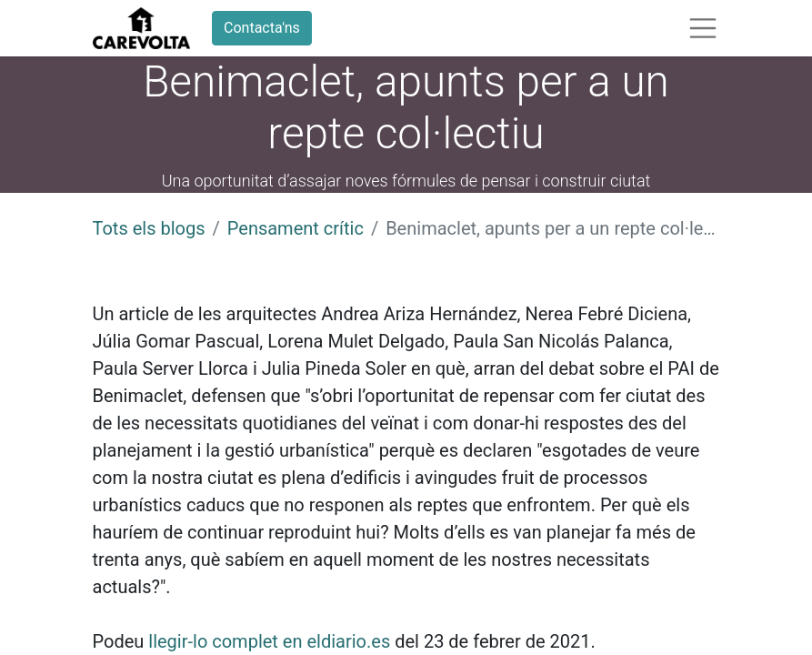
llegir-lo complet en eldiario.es (269, 641)
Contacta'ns (262, 28)
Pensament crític (296, 228)
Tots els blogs (149, 228)
